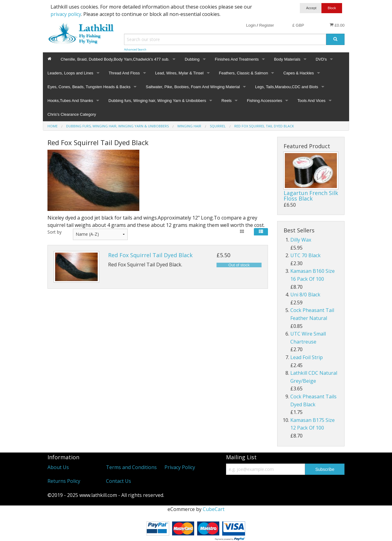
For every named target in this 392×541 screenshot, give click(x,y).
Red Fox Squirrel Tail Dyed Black (150, 255)
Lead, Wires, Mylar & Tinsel (179, 73)
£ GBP (298, 25)
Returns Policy (64, 481)
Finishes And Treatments (237, 59)
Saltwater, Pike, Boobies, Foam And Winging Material (193, 87)
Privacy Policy (180, 467)
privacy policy (66, 14)
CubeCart (214, 509)
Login (251, 25)
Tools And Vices (311, 101)
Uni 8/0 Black (305, 295)
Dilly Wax (301, 240)
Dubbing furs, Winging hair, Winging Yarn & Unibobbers (157, 101)
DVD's (321, 59)
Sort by (55, 232)
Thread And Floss (124, 73)
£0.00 (337, 25)
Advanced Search (135, 49)
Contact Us (119, 481)
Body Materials (287, 59)
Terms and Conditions (131, 467)
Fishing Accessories (264, 101)
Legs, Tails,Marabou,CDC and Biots (287, 87)
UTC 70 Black (305, 255)
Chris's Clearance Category (72, 114)
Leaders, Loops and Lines (70, 73)
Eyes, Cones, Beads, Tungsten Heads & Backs (89, 87)
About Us (58, 467)
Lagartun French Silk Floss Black (311, 196)
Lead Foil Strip (307, 357)
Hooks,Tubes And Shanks (70, 101)
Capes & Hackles (299, 73)
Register (266, 25)
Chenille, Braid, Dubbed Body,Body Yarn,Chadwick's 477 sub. (115, 59)
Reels (226, 101)
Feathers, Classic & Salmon (243, 73)
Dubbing (192, 59)
